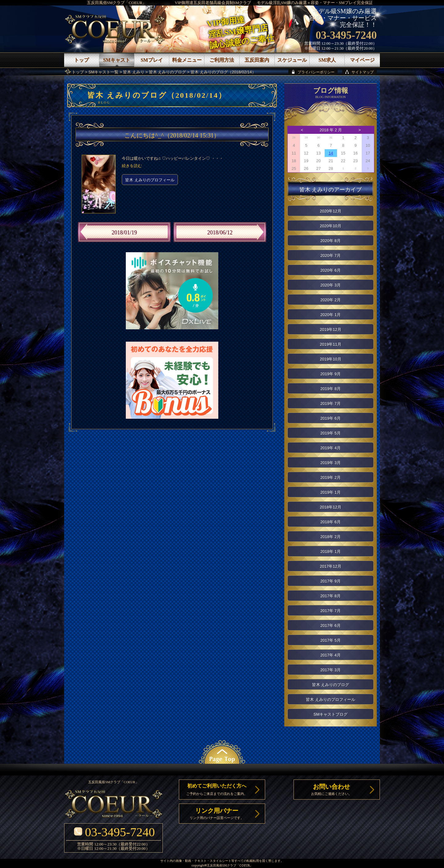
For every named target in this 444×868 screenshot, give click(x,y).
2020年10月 (330, 226)
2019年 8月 (331, 389)
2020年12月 (330, 211)
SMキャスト (117, 60)
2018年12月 (330, 507)
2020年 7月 (331, 255)
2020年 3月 (331, 285)
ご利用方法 (222, 60)
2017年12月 (330, 566)
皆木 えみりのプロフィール (150, 180)
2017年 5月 (331, 640)
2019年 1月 (331, 492)
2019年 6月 (331, 418)
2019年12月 (330, 329)
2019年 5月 (331, 433)
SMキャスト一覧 (104, 72)
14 (331, 153)
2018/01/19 (124, 232)
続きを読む (132, 166)
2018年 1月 (331, 551)
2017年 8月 (331, 596)
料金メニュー (187, 60)
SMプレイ (152, 60)
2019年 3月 (331, 463)
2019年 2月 (331, 477)
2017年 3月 (331, 670)
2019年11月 (330, 344)
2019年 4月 (331, 448)
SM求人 (327, 60)
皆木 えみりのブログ (168, 72)
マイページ (362, 60)
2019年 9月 (331, 374)
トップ (78, 72)
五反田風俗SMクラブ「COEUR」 (117, 3)
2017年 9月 (331, 581)
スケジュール (292, 60)
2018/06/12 (220, 232)
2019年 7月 (331, 403)
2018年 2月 (331, 537)
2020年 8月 (331, 241)
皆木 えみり (134, 72)
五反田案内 (257, 60)
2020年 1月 (331, 315)
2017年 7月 (331, 611)
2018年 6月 (331, 522)
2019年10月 (330, 359)
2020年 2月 (331, 300)
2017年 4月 (331, 655)
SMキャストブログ (331, 714)
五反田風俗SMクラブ (222, 866)
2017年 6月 (331, 625)
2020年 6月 (331, 270)
